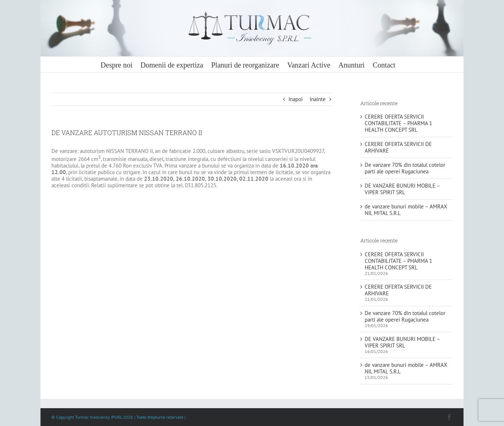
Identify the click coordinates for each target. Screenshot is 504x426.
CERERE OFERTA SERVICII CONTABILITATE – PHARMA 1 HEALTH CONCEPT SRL (398, 123)
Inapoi (296, 99)
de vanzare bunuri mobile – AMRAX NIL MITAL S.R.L (406, 210)
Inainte (318, 99)
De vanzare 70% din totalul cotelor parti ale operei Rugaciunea (405, 168)
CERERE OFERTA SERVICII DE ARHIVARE (398, 147)
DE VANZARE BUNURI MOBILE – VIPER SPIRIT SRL (402, 189)
